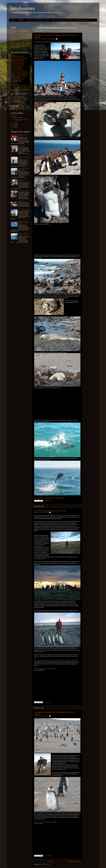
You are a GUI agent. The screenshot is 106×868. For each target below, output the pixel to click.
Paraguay (28, 42)
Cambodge (23, 36)
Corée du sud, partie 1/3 (17, 66)
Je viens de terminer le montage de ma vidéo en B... (21, 120)
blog (17, 34)
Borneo (24, 34)
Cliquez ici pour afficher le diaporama (43, 822)
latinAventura (22, 8)
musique (21, 42)
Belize (24, 32)
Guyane (13, 40)
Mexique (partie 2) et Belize (18, 63)
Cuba (22, 37)
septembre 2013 (17, 117)
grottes (29, 39)
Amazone (13, 30)
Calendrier (21, 20)
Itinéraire (70, 20)
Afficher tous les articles (70, 28)
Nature (24, 42)
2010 (14, 127)
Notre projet (30, 20)
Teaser (15, 55)
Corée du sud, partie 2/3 (17, 67)
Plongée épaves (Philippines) (21, 76)
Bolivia (20, 34)
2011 (14, 125)
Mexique (13, 41)
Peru (13, 43)
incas (16, 40)
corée (19, 37)
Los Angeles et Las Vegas (18, 65)
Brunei (12, 36)
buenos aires (17, 36)
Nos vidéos (39, 20)
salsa (23, 45)
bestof (49, 39)
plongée (12, 45)
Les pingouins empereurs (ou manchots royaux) (50, 511)
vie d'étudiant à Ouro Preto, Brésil (19, 58)
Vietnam (17, 48)
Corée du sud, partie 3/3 (17, 69)
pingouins (53, 39)
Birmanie (13, 34)
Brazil (28, 34)
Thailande (13, 46)
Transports (19, 46)
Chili (43, 512)
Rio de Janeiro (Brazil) (19, 61)
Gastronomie (24, 39)
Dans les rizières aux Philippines (20, 74)
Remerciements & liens (82, 20)
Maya (29, 40)
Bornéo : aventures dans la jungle (20, 72)
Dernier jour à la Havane (24, 210)
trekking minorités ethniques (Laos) (22, 86)
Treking (24, 46)
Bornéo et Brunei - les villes (19, 70)
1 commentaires (48, 702)
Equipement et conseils (58, 20)
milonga (17, 42)
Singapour (28, 45)
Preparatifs (18, 45)
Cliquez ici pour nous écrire (16, 100)
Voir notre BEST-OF (16, 97)
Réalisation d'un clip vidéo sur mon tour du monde (23, 223)
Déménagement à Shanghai (22, 180)
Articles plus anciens (74, 861)
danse (25, 37)
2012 (14, 123)
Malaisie (25, 40)
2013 (14, 116)
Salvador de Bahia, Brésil (18, 56)
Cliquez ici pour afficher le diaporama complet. (45, 669)
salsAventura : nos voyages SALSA (19, 98)
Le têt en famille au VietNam (19, 79)
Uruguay (28, 46)
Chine (12, 37)
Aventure (20, 32)
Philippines (18, 43)
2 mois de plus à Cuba (23, 191)
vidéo (14, 48)
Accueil (13, 20)
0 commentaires (48, 501)
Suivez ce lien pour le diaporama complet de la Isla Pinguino (49, 498)
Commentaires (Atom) (45, 864)
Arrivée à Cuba (22, 146)
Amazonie (21, 30)
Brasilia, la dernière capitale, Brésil (20, 59)
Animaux (40, 39)
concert (16, 37)
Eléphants (18, 39)
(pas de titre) (21, 201)
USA (12, 48)
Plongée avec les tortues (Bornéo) (22, 73)
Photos (47, 20)
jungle (19, 40)
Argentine (45, 39)
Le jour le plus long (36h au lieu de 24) (24, 169)
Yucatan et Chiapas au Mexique (19, 62)
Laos (22, 40)
